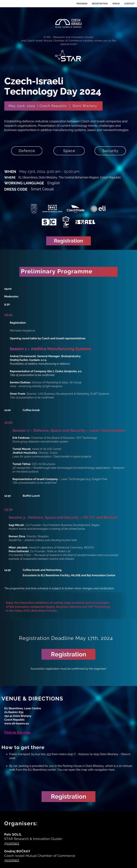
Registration (69, 241)
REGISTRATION (100, 4)
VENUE (116, 4)
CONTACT (129, 4)
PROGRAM (82, 4)
